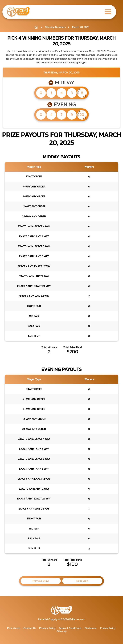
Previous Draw (41, 581)
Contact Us (30, 628)
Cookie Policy (108, 628)
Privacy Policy (47, 628)
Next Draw (82, 581)
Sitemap (62, 631)
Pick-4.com (14, 628)
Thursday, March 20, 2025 (61, 72)
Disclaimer (91, 628)
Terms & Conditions (70, 628)
